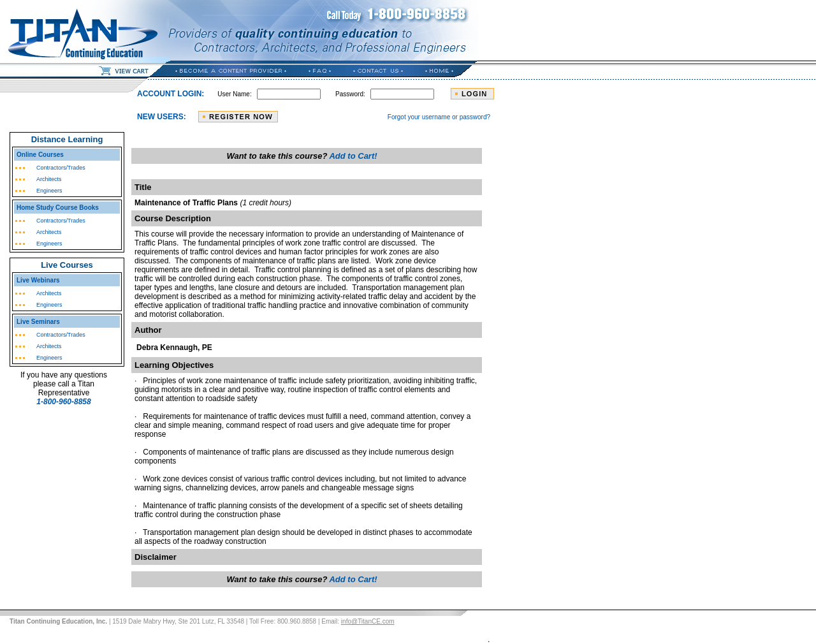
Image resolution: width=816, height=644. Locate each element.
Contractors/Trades (61, 168)
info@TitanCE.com (368, 621)
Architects (49, 179)
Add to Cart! (353, 156)
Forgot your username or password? (439, 117)
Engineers (49, 191)
